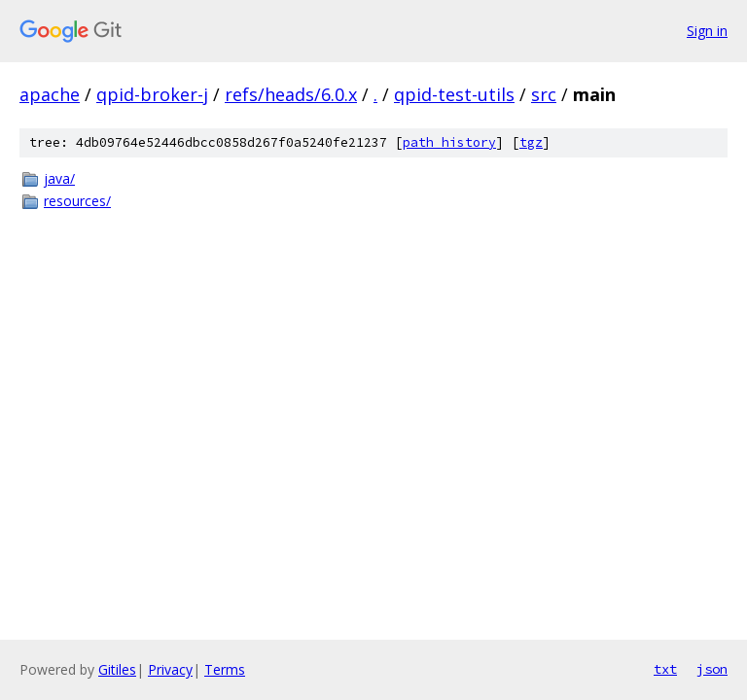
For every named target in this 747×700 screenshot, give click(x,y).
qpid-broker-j (152, 94)
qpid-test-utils (454, 94)
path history (449, 142)
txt (665, 669)
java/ (59, 178)
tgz (531, 142)
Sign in (707, 31)
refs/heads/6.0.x (291, 94)
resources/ (77, 201)
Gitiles (117, 669)
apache (50, 94)
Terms (225, 669)
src (544, 94)
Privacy (170, 669)
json (712, 669)
